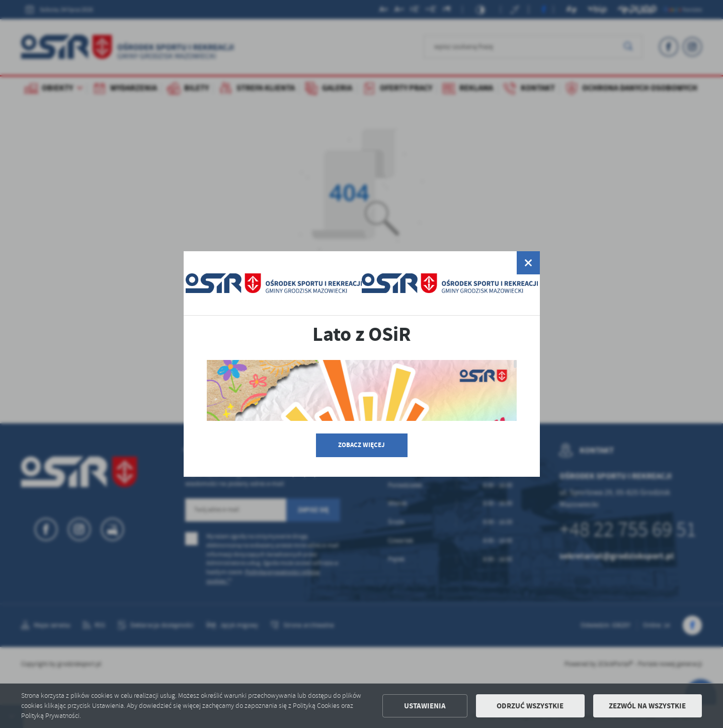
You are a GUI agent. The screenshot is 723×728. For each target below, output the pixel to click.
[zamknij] (528, 263)
